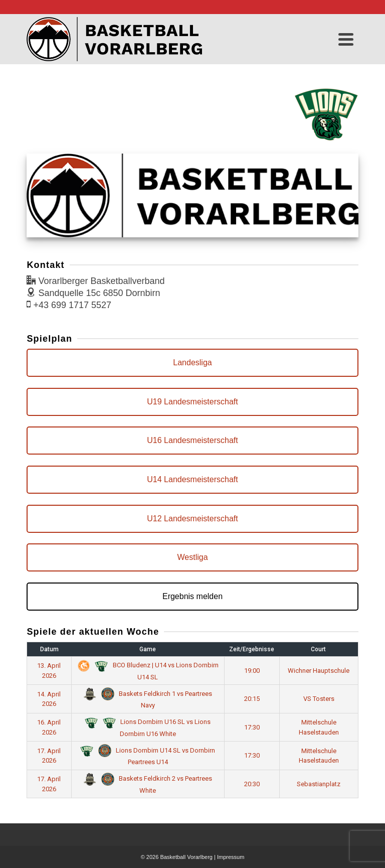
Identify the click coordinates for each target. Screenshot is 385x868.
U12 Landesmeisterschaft (192, 519)
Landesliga (192, 363)
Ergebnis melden (192, 596)
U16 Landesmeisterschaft (192, 440)
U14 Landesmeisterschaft (192, 479)
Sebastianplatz (319, 784)
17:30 (252, 727)
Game (148, 649)
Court (318, 649)
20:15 (252, 699)
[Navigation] (346, 39)
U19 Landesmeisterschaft (192, 402)
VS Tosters (319, 699)
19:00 (252, 671)
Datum (49, 649)
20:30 (252, 784)
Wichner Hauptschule (319, 671)
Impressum (231, 857)
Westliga (192, 557)
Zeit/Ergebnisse (252, 649)
